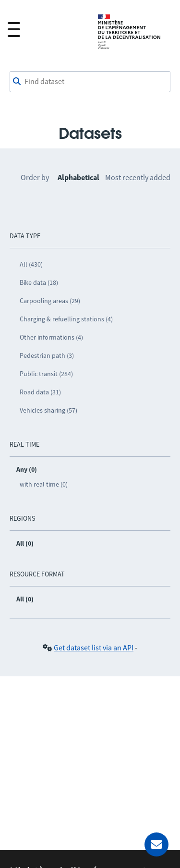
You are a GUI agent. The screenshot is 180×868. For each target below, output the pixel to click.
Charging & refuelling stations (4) (66, 319)
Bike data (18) (39, 282)
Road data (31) (40, 392)
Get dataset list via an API (94, 648)
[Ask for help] (156, 844)
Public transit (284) (46, 374)
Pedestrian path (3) (47, 355)
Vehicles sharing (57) (48, 410)
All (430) (31, 264)
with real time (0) (44, 484)
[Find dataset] (90, 82)
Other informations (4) (51, 337)
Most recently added (138, 177)
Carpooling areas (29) (50, 301)
